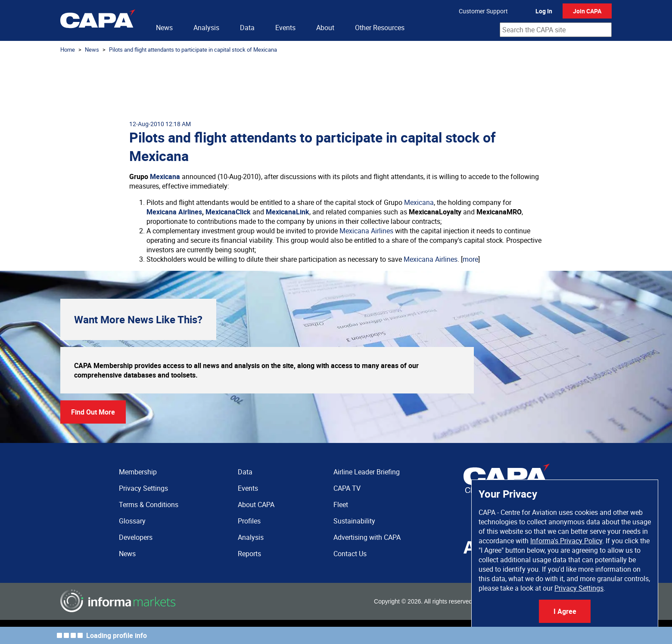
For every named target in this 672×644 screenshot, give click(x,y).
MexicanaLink (288, 212)
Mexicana (165, 176)
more (470, 259)
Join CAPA (587, 11)
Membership (138, 472)
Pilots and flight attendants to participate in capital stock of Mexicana (193, 50)
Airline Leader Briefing (367, 472)
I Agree (565, 611)
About (325, 28)
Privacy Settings (579, 588)
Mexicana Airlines (174, 212)
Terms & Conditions (149, 505)
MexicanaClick (228, 212)
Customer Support (483, 11)
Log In (544, 11)
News (164, 28)
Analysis (206, 28)
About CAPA (256, 505)
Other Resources (380, 28)
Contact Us (350, 554)
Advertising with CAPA (367, 537)
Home (68, 50)
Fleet (341, 505)
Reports (249, 554)
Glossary (132, 521)
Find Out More (93, 412)
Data (247, 28)
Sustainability (354, 521)
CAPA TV (347, 488)
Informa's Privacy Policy (566, 541)
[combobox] (556, 30)
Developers (136, 537)
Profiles (249, 521)
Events (285, 28)
